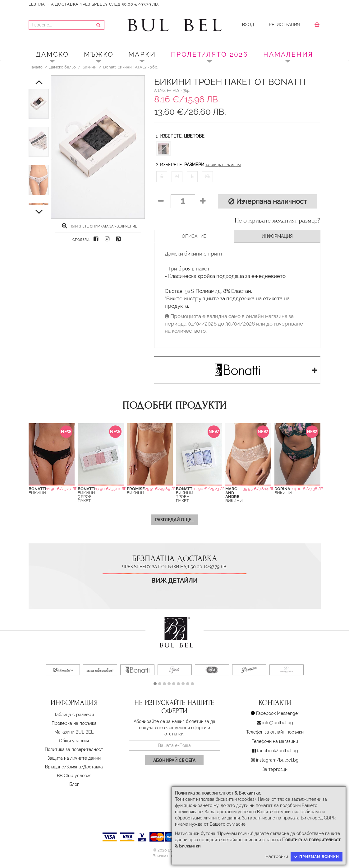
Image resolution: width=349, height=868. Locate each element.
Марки (142, 54)
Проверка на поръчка (74, 723)
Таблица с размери (223, 165)
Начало (36, 67)
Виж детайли (174, 581)
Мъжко (99, 54)
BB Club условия (74, 776)
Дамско (52, 54)
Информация (277, 236)
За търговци (275, 769)
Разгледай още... (174, 520)
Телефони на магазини (275, 741)
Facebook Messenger (278, 713)
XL (207, 176)
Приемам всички (317, 857)
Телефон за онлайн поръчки (275, 732)
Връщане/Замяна (63, 767)
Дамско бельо (62, 67)
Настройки (277, 856)
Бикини (90, 67)
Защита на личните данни (74, 758)
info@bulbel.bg (278, 723)
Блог (74, 784)
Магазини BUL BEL (74, 732)
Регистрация (284, 25)
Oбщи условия (74, 741)
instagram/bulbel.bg (277, 760)
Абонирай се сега (174, 760)
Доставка (93, 767)
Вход (248, 25)
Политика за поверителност (74, 749)
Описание (194, 236)
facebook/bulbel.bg (278, 751)
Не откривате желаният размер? (278, 221)
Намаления (288, 54)
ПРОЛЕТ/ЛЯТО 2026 (210, 54)
